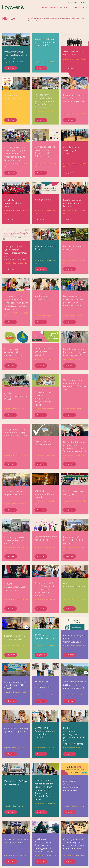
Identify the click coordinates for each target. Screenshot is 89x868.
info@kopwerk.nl (73, 3)
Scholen (64, 8)
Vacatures (54, 8)
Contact (83, 8)
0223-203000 (83, 3)
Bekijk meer (11, 68)
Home (44, 8)
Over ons (73, 8)
